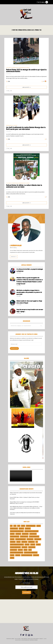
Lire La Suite (26, 87)
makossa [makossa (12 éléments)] (27, 545)
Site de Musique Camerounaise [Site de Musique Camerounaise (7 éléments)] (31, 553)
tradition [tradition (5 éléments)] (18, 555)
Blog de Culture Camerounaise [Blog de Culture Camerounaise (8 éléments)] (17, 531)
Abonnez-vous (14, 349)
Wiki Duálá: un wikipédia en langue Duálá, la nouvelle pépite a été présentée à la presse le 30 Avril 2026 (29, 293)
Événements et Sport (24, 68)
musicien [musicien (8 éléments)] (33, 545)
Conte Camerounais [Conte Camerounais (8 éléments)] (15, 537)
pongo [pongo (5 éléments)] (26, 550)
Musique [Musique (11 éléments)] (38, 545)
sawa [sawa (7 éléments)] (30, 550)
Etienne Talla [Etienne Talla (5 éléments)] (31, 542)
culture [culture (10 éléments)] (12, 539)
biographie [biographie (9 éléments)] (28, 529)
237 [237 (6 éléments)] (11, 526)
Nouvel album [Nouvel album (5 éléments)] (32, 547)
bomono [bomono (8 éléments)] (12, 534)
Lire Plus (13, 257)
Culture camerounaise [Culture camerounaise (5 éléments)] (21, 539)
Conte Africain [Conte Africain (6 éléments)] (33, 534)
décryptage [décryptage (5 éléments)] (24, 542)
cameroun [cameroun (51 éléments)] (18, 534)
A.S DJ (11, 513)
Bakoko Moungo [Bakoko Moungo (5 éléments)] (14, 529)
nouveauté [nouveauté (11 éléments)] (24, 547)
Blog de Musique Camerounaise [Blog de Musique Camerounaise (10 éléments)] (31, 531)
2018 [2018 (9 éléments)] (15, 526)
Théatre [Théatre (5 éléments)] (12, 555)
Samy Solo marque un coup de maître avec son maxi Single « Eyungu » (30, 311)
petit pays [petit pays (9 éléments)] (20, 550)
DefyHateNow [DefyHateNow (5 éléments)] (38, 539)
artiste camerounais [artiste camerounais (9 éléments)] (31, 526)
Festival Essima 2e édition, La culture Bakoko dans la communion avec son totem (24, 186)
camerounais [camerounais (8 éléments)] (25, 534)
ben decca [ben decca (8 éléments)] (21, 529)
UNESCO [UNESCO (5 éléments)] (12, 558)
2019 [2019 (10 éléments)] (19, 526)
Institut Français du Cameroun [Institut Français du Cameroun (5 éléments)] (17, 545)
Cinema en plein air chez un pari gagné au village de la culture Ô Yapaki (29, 302)
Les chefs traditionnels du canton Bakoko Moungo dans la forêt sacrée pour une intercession (26, 128)
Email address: (26, 583)
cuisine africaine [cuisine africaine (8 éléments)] (24, 537)
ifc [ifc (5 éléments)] (37, 542)
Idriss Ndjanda (13, 507)
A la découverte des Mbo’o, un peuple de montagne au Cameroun (30, 270)
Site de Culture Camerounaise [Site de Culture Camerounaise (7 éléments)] (17, 553)
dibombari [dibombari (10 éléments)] (13, 542)
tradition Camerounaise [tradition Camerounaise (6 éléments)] (27, 555)
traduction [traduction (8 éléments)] (36, 555)
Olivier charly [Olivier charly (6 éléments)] (14, 550)
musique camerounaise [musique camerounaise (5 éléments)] (15, 547)
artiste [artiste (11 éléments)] (23, 526)
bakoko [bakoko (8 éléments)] (39, 526)
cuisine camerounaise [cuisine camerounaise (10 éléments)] (34, 537)
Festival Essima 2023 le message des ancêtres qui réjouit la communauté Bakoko (26, 71)
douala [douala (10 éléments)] (18, 542)
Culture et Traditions (12, 68)
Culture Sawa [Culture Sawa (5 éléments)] (30, 539)
